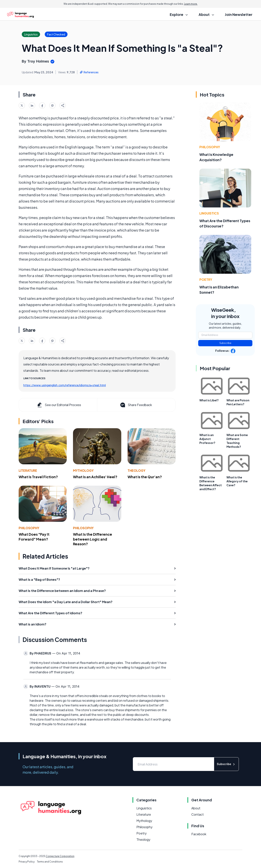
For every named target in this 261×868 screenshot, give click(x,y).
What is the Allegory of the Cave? (237, 481)
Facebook (199, 834)
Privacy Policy (27, 862)
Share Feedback (136, 405)
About (196, 808)
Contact (198, 814)
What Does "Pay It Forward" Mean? (34, 537)
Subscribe (225, 343)
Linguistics (209, 213)
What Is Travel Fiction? (38, 477)
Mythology (83, 470)
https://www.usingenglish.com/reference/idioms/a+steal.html (65, 385)
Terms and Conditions (50, 862)
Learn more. (191, 4)
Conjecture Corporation (60, 856)
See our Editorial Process (59, 405)
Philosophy (29, 528)
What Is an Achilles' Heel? (95, 477)
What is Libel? (209, 400)
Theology (136, 470)
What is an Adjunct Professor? (207, 439)
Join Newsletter (239, 14)
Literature (28, 470)
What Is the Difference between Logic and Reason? (93, 539)
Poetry (206, 279)
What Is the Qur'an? (145, 477)
